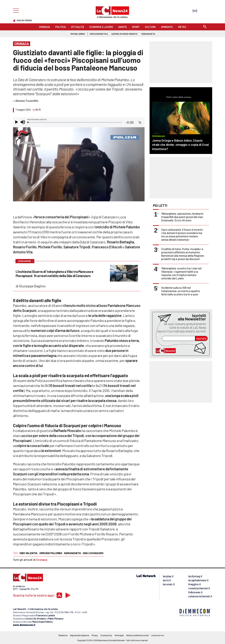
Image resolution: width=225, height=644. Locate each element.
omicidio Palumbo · (51, 553)
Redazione (63, 635)
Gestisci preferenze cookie (137, 635)
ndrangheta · (73, 553)
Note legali (119, 635)
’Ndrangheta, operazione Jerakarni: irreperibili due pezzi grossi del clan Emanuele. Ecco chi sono (183, 217)
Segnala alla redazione (80, 635)
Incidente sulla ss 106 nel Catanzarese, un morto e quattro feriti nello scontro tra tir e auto (181, 291)
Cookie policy (106, 635)
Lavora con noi (158, 635)
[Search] (205, 27)
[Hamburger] (15, 10)
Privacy (95, 635)
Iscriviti (201, 338)
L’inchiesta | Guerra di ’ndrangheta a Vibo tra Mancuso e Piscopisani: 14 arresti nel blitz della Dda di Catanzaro (55, 274)
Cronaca (42, 560)
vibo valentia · (29, 553)
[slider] (75, 122)
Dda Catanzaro (93, 553)
